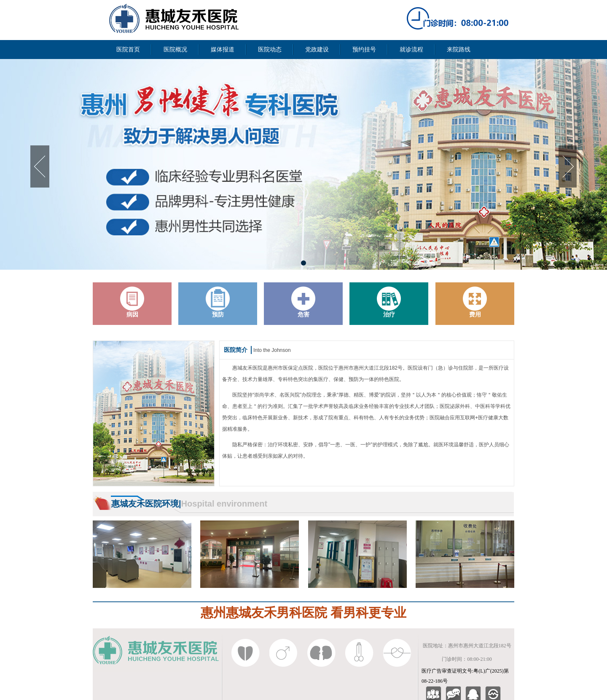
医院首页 (128, 50)
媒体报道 (223, 50)
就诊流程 (411, 50)
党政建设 (317, 50)
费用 (475, 302)
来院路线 (459, 50)
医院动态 (270, 50)
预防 (218, 302)
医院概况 (175, 50)
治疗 (389, 302)
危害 (303, 302)
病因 (132, 302)
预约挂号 (364, 50)
